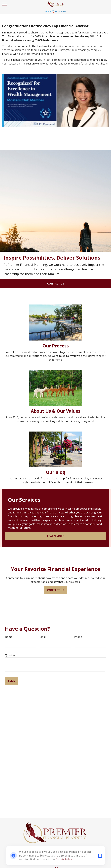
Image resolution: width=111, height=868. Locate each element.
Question (11, 655)
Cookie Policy (64, 859)
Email (43, 637)
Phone (78, 637)
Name (9, 637)
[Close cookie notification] (100, 856)
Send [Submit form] (12, 681)
